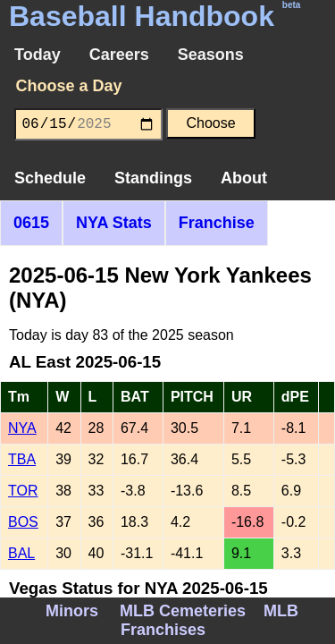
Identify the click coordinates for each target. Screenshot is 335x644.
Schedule (50, 178)
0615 (31, 223)
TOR (23, 491)
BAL (21, 553)
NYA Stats (114, 223)
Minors (72, 611)
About (244, 178)
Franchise (217, 223)
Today (38, 55)
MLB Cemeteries (183, 611)
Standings (153, 178)
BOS (23, 522)
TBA (22, 459)
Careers (119, 55)
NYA (22, 428)
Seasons (211, 55)
